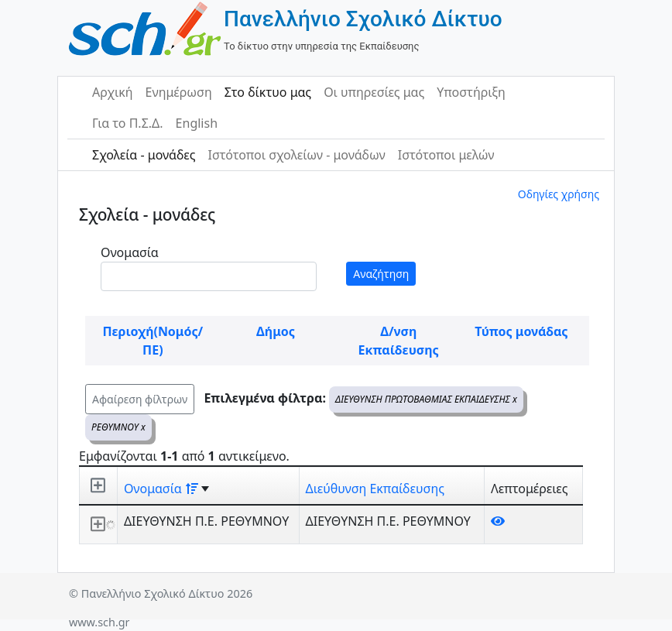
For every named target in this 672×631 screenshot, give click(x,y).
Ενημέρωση (179, 92)
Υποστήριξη (471, 92)
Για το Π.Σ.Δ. (128, 123)
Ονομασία (130, 252)
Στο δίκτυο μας (268, 92)
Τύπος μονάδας (521, 331)
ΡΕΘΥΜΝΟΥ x (118, 427)
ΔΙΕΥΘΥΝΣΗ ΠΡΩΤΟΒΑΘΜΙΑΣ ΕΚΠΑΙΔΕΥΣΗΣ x (426, 399)
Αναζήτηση (381, 274)
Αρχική (113, 92)
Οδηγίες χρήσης (559, 194)
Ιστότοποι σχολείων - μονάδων (296, 155)
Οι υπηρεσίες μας (374, 92)
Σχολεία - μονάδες (144, 155)
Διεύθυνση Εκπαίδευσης (375, 489)
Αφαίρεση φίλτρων (140, 399)
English (197, 123)
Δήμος (276, 331)
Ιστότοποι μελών (446, 155)
